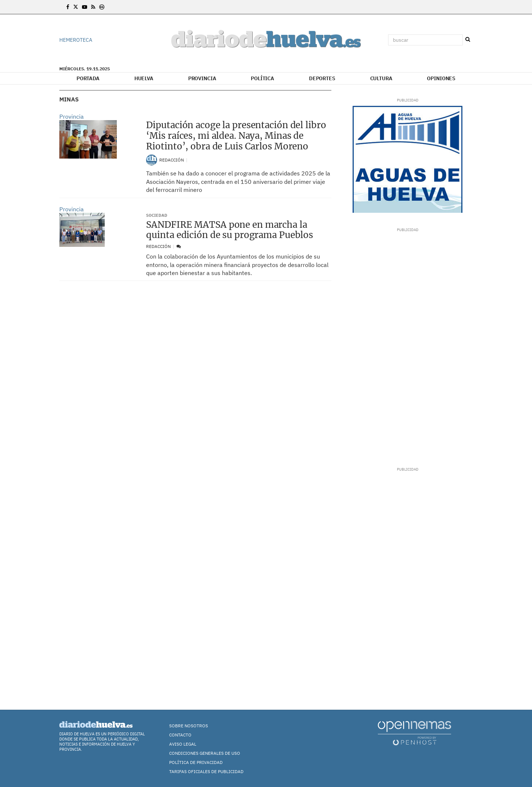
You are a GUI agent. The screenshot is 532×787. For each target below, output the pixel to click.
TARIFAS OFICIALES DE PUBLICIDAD (206, 771)
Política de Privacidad (196, 762)
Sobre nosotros (189, 726)
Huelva (144, 78)
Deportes (322, 78)
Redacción (172, 160)
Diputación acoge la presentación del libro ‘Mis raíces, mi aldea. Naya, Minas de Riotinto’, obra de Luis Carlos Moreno (236, 136)
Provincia (202, 78)
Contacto (180, 735)
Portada (88, 78)
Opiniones (441, 78)
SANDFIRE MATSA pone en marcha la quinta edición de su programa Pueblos (230, 230)
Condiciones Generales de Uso (205, 753)
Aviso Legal (183, 744)
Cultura (381, 78)
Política (263, 78)
